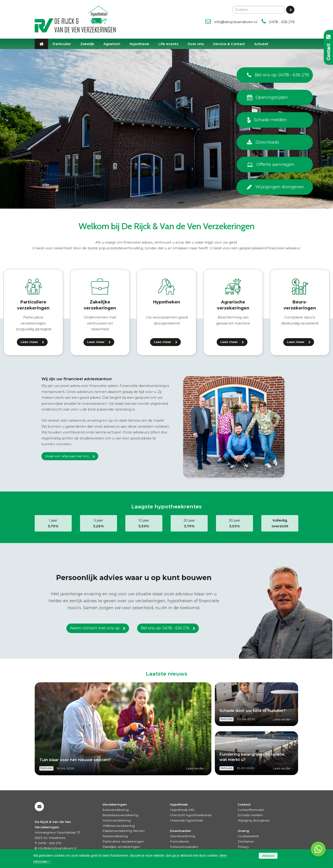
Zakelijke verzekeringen (121, 847)
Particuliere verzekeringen (123, 841)
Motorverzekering (117, 820)
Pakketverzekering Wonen (123, 831)
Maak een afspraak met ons (67, 456)
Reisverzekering (115, 836)
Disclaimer (246, 841)
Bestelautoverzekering (120, 815)
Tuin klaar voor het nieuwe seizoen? (75, 760)
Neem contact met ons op (95, 629)
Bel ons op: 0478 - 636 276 (165, 629)
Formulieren (180, 841)
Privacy (243, 847)
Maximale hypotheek (187, 820)
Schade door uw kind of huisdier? (253, 710)
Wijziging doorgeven (254, 820)
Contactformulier (251, 810)
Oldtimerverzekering (119, 826)
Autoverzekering (116, 810)
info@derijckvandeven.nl (236, 22)
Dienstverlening (182, 836)
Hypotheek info (182, 810)
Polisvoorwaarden (184, 847)
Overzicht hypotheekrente (191, 815)
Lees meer (29, 342)
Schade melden (250, 815)
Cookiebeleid (248, 836)
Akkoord (268, 856)
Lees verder (195, 768)
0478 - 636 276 (282, 22)
